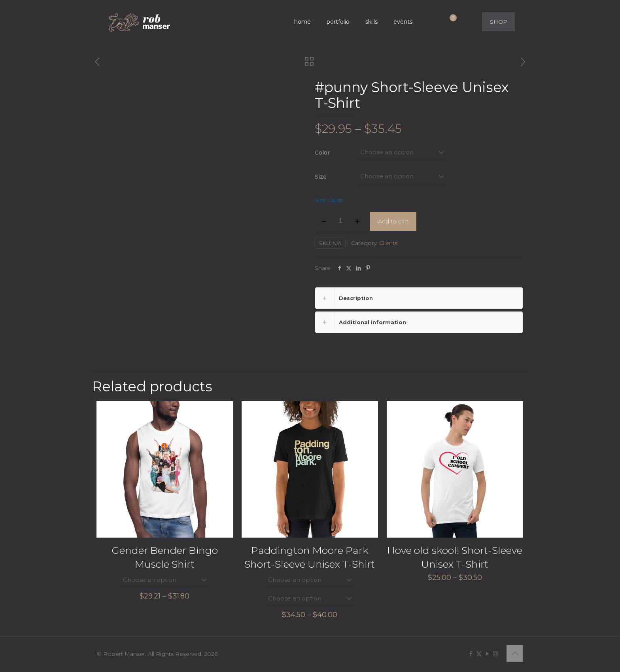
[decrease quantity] (324, 221)
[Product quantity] (340, 221)
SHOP (499, 22)
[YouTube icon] (487, 653)
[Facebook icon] (471, 653)
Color (322, 153)
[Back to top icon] (515, 653)
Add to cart (393, 221)
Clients (388, 243)
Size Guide (329, 200)
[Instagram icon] (496, 653)
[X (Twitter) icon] (479, 653)
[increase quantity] (357, 221)
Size (321, 177)
